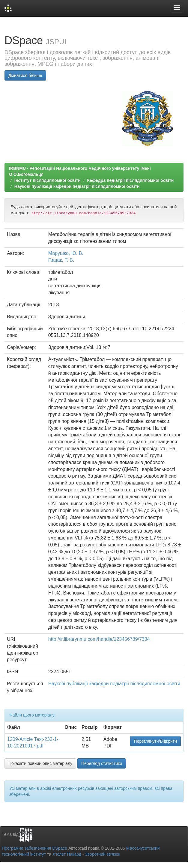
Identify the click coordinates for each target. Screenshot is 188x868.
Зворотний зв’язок (102, 854)
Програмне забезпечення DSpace (34, 848)
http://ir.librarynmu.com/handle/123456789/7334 (99, 639)
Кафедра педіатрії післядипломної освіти (130, 180)
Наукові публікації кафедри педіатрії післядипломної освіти (77, 186)
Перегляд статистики (102, 763)
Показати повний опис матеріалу (40, 763)
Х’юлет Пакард (67, 854)
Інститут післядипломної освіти (48, 180)
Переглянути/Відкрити (155, 741)
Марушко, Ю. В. (66, 253)
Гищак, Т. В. (61, 260)
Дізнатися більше (25, 75)
